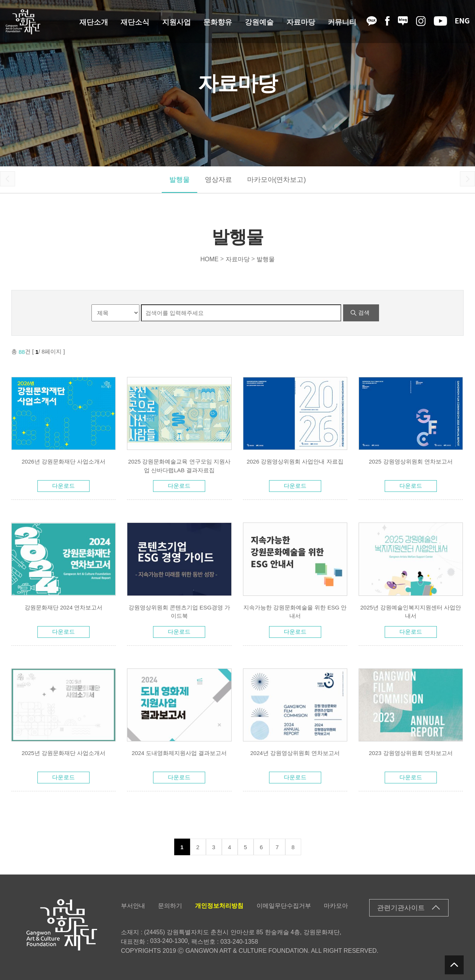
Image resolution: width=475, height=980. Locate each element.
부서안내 (133, 906)
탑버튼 (454, 965)
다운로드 (63, 486)
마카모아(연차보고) (277, 180)
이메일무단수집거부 (284, 906)
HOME (209, 259)
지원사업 (176, 22)
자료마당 (301, 22)
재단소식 (135, 22)
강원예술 (259, 22)
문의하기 (170, 906)
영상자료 (218, 180)
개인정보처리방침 (219, 906)
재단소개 (94, 22)
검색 (364, 312)
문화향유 (218, 22)
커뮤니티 (342, 22)
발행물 (179, 180)
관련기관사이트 (401, 908)
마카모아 (336, 906)
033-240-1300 (169, 941)
